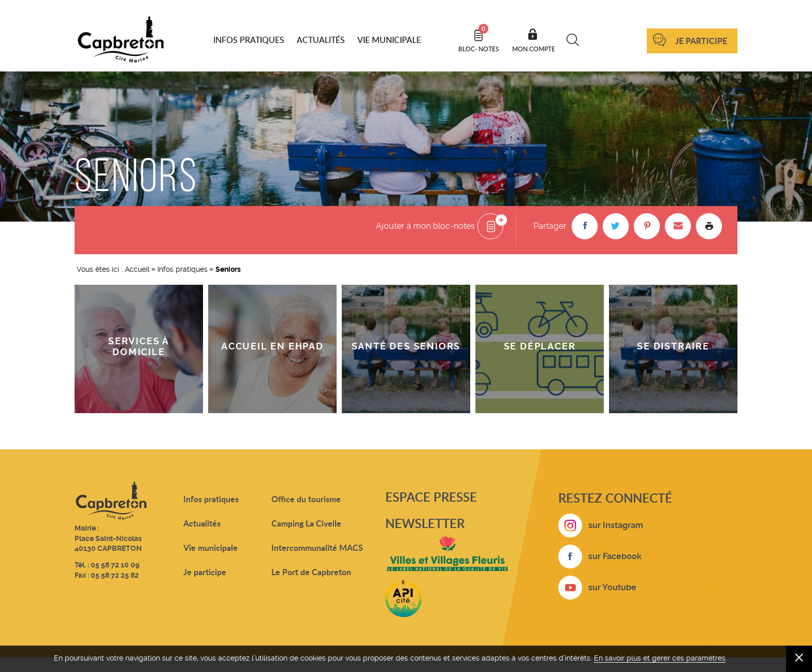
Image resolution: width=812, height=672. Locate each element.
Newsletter (425, 523)
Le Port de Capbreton (311, 572)
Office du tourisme (306, 499)
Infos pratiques (183, 269)
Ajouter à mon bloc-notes (425, 226)
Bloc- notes (479, 38)
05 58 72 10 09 (115, 565)
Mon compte (534, 49)
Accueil (137, 269)
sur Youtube (612, 587)
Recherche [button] (573, 40)
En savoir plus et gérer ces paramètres (660, 658)
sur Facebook (615, 556)
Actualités (202, 523)
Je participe (701, 41)
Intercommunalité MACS (317, 547)
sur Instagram (616, 525)
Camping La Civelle (306, 523)
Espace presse (431, 497)
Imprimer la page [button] (709, 226)
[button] (585, 226)
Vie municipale (211, 547)
